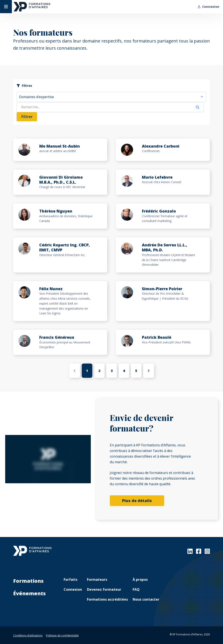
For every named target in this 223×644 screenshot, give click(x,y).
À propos (140, 579)
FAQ (136, 589)
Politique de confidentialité (62, 635)
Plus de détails (137, 501)
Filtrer (27, 117)
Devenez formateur (104, 589)
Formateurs (97, 579)
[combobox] (111, 97)
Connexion (209, 7)
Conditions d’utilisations (28, 635)
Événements (29, 593)
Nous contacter (146, 599)
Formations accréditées (107, 599)
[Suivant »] (149, 371)
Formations (28, 581)
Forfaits (71, 579)
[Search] (104, 107)
